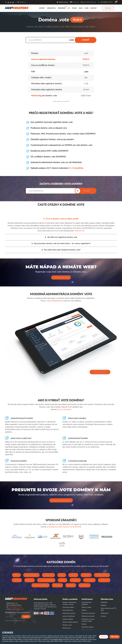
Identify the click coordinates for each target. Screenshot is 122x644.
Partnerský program (88, 627)
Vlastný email (66, 628)
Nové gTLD (85, 585)
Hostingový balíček (68, 607)
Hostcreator (16, 598)
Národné (71, 585)
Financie (30, 580)
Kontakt (94, 8)
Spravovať (104, 637)
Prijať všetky (115, 637)
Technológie (89, 580)
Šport (62, 575)
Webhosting (51, 8)
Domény (42, 8)
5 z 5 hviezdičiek (76, 168)
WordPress (62, 8)
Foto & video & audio (46, 580)
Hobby (62, 580)
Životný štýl (104, 580)
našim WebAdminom (55, 301)
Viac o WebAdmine (100, 372)
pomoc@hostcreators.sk (89, 2)
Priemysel (57, 585)
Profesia (17, 580)
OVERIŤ (86, 40)
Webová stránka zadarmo (70, 622)
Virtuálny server (67, 625)
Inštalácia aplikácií (68, 619)
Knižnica (84, 610)
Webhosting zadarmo (69, 613)
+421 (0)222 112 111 (106, 2)
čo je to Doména (64, 409)
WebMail (103, 605)
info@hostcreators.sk (17, 609)
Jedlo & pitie (48, 575)
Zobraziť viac (80, 230)
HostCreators (87, 599)
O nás (86, 8)
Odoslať (26, 616)
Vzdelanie (86, 575)
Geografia (75, 580)
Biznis (16, 575)
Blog (81, 8)
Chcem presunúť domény (61, 500)
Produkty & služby (31, 575)
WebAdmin (108, 8)
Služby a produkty (70, 599)
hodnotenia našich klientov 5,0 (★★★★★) (65, 527)
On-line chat (76, 2)
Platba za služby (86, 607)
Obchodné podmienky (88, 613)
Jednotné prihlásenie (69, 616)
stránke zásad (58, 639)
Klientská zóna (107, 599)
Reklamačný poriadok (88, 616)
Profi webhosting (68, 610)
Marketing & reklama (41, 585)
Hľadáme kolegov (63, 2)
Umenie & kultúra (102, 575)
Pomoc (74, 8)
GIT (69, 8)
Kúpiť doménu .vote (61, 277)
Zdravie (73, 575)
